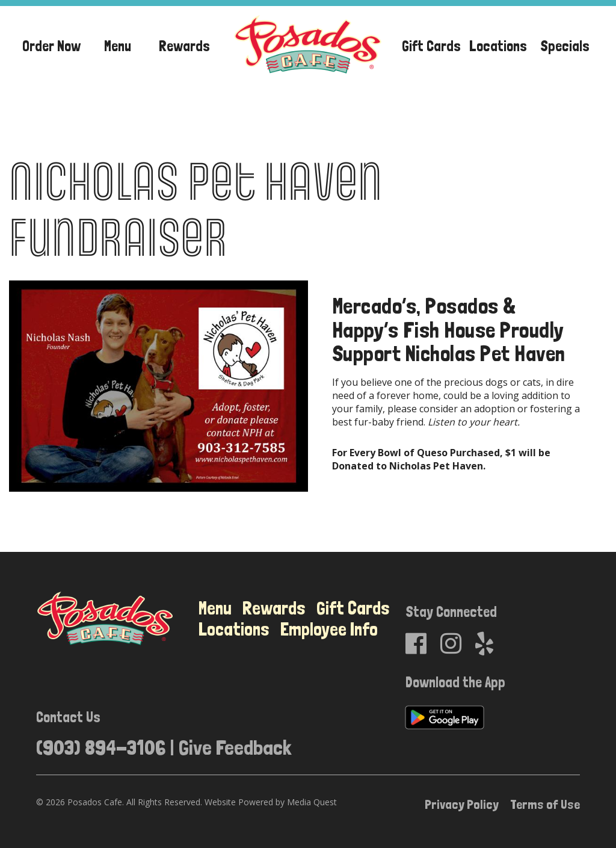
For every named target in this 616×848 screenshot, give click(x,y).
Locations (498, 46)
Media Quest (312, 802)
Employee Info (329, 629)
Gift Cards (431, 46)
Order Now (51, 46)
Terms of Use (545, 804)
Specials (565, 46)
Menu (118, 46)
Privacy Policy (462, 804)
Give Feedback (235, 747)
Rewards (184, 46)
